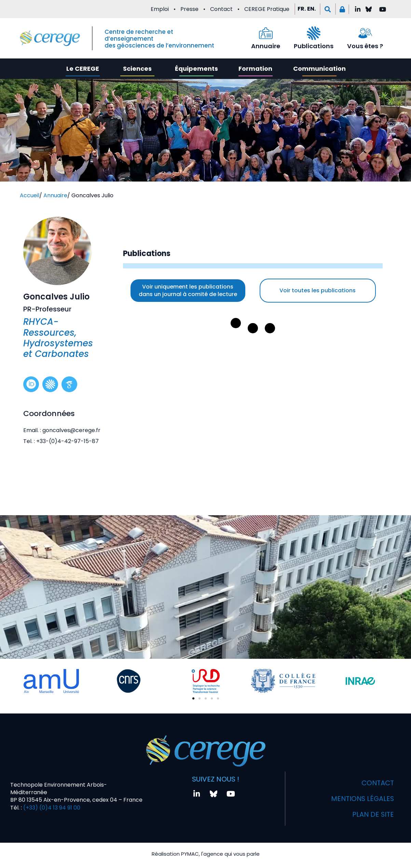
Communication (319, 69)
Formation (255, 69)
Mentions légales (362, 800)
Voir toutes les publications (318, 290)
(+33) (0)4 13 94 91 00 (51, 808)
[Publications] (314, 33)
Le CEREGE (83, 69)
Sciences (137, 69)
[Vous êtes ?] (365, 33)
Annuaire (266, 46)
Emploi (160, 9)
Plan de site (373, 815)
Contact (221, 9)
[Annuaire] (266, 33)
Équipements (196, 69)
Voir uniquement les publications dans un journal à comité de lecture (188, 290)
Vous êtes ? (365, 46)
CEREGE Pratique (267, 9)
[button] (328, 9)
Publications (314, 46)
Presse (189, 9)
